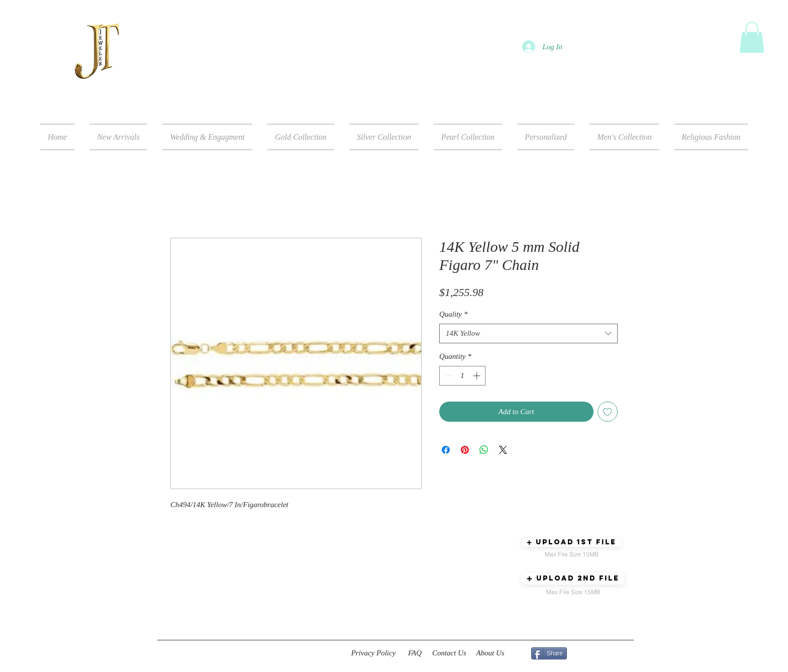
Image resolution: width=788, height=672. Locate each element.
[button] (752, 37)
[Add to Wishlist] (608, 412)
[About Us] (490, 653)
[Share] (549, 653)
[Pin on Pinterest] (465, 450)
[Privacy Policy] (373, 653)
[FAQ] (415, 653)
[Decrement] (448, 376)
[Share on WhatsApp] (484, 450)
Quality (454, 314)
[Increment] (478, 376)
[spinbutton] (463, 376)
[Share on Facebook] (446, 450)
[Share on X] (503, 450)
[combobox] (528, 333)
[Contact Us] (449, 653)
